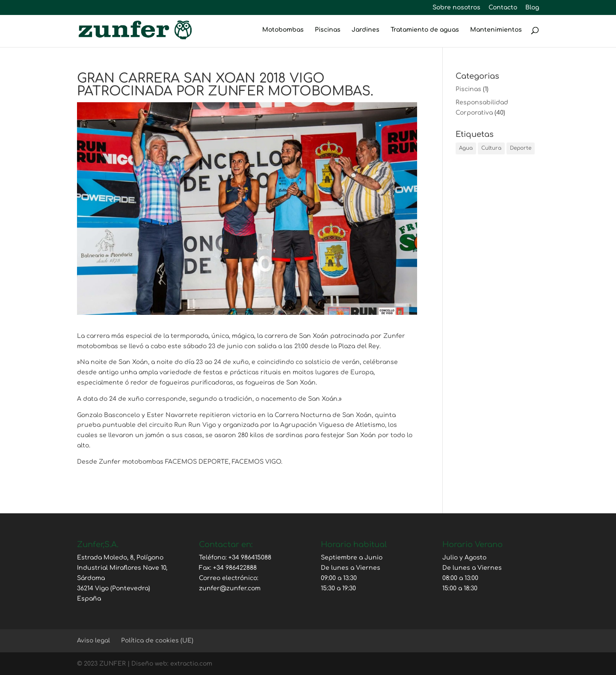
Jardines (366, 30)
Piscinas (328, 30)
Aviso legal (93, 641)
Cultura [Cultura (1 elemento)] (491, 148)
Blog (532, 8)
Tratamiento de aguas (425, 30)
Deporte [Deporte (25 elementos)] (521, 148)
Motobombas (283, 30)
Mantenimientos (496, 30)
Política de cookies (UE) (157, 641)
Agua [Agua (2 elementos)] (466, 148)
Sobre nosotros (456, 8)
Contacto (503, 8)
